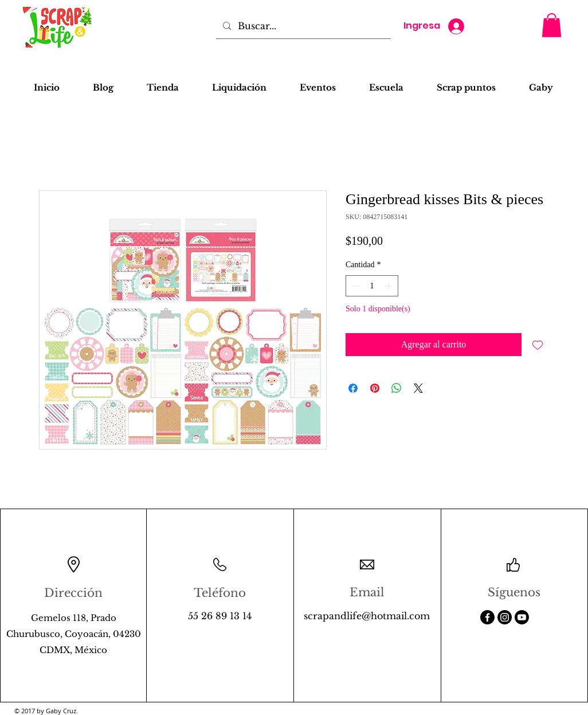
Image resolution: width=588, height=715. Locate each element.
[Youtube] (522, 617)
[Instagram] (505, 617)
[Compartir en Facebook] (353, 388)
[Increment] (389, 286)
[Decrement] (354, 286)
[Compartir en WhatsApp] (397, 388)
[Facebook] (487, 617)
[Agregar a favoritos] (538, 345)
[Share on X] (418, 388)
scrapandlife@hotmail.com (367, 616)
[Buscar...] (302, 26)
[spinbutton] (372, 286)
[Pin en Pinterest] (375, 388)
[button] (552, 25)
